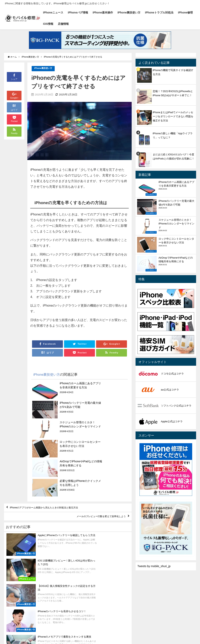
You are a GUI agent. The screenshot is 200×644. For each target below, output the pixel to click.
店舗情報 (63, 24)
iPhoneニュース (53, 12)
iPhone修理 (185, 12)
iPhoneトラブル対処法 (159, 12)
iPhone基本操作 (103, 12)
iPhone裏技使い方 (129, 12)
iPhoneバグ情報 (78, 12)
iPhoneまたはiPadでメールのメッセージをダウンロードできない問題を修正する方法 (173, 116)
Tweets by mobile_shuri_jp (154, 566)
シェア (14, 77)
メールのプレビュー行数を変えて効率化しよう (92, 473)
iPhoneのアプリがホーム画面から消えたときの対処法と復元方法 (57, 462)
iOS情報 (48, 24)
